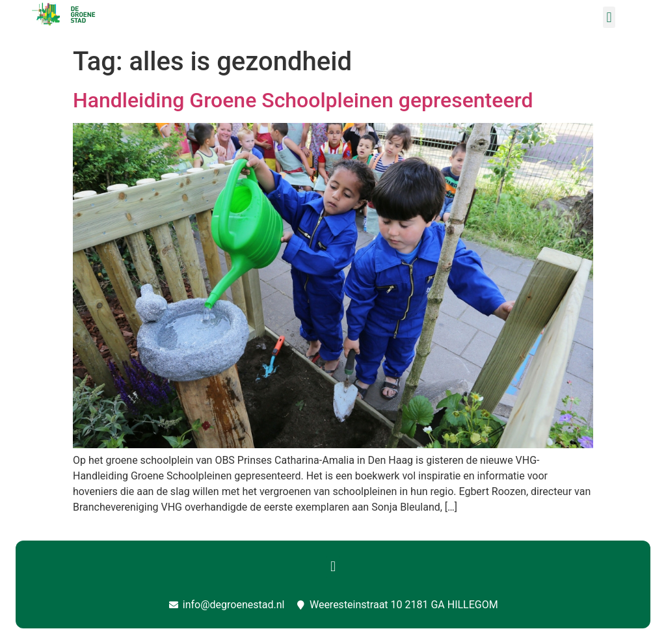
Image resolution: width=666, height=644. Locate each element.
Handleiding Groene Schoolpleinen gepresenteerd (303, 100)
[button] (609, 17)
